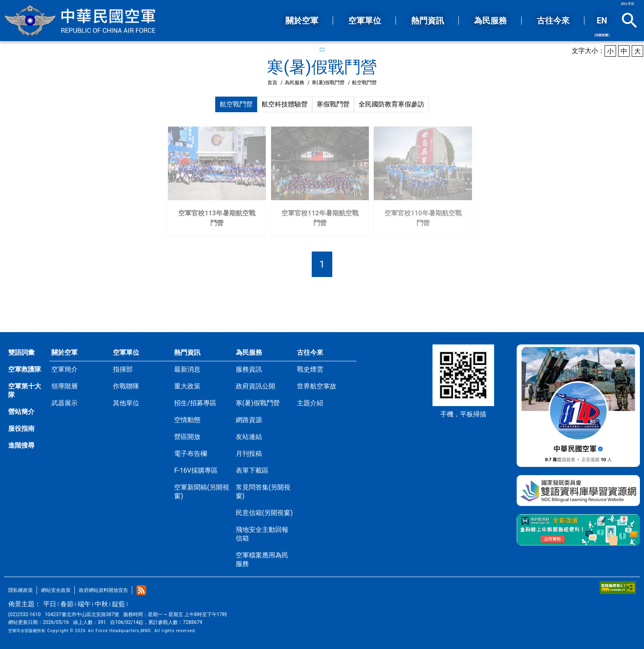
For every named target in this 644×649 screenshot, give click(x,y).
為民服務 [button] (490, 21)
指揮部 (123, 369)
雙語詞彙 (21, 352)
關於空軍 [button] (302, 21)
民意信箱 (264, 513)
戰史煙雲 (310, 369)
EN (602, 26)
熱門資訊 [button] (428, 21)
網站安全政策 (56, 590)
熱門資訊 (187, 352)
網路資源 (249, 420)
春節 (67, 604)
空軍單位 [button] (365, 21)
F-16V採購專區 (196, 470)
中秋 (101, 604)
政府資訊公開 (255, 386)
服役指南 (21, 428)
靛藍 (119, 604)
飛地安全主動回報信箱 (262, 534)
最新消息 (187, 369)
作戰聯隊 (126, 386)
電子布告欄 (191, 454)
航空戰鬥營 (236, 104)
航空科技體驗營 (285, 104)
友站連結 (249, 437)
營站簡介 (21, 412)
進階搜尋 (21, 445)
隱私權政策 (21, 590)
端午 (84, 604)
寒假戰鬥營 (333, 104)
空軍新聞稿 (201, 492)
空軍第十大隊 (25, 390)
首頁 (272, 83)
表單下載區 (252, 470)
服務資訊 (249, 369)
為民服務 (294, 83)
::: (322, 49)
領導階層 (64, 386)
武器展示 (64, 403)
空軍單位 (126, 352)
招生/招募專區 (195, 403)
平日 (50, 604)
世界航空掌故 (317, 386)
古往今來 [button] (553, 21)
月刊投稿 (249, 454)
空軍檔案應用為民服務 (262, 559)
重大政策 (187, 386)
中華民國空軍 (80, 21)
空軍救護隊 (25, 369)
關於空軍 (64, 352)
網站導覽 (628, 4)
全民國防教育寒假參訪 (391, 104)
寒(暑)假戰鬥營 (328, 83)
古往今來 (310, 352)
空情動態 (187, 420)
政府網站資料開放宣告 (103, 590)
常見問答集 (263, 492)
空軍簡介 (64, 369)
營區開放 (187, 437)
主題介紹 (310, 403)
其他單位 (126, 403)
